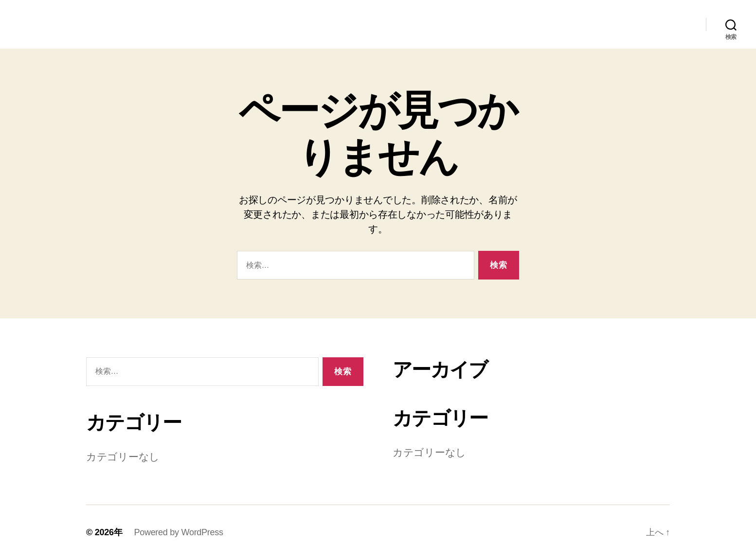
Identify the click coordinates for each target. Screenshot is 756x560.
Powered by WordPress (178, 532)
